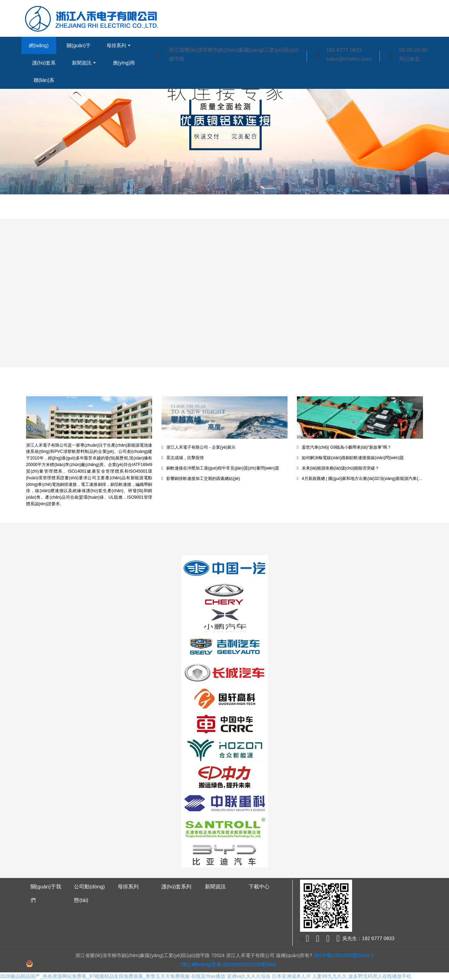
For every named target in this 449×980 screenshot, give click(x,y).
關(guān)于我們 (78, 48)
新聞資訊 (82, 63)
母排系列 (116, 45)
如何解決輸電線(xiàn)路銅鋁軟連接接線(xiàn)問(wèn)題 (350, 458)
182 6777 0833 (344, 50)
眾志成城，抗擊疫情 (183, 458)
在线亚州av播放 (208, 976)
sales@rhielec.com (349, 59)
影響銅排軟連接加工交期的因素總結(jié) (201, 479)
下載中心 (259, 886)
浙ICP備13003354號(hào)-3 (343, 955)
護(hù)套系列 (44, 66)
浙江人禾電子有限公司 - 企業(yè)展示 (199, 447)
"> (305, 940)
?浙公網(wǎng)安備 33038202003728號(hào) (228, 964)
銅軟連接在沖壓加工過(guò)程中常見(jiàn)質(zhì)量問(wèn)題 (220, 468)
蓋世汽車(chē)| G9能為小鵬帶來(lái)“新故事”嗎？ (344, 447)
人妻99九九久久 (330, 976)
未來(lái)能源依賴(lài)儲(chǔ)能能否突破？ (338, 468)
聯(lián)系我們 (44, 83)
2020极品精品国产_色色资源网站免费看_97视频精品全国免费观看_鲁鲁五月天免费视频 (95, 976)
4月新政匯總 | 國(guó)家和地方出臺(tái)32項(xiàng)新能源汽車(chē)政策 (360, 479)
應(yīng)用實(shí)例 (124, 66)
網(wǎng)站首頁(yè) (39, 48)
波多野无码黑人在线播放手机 (380, 976)
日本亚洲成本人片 (291, 976)
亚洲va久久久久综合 (249, 976)
